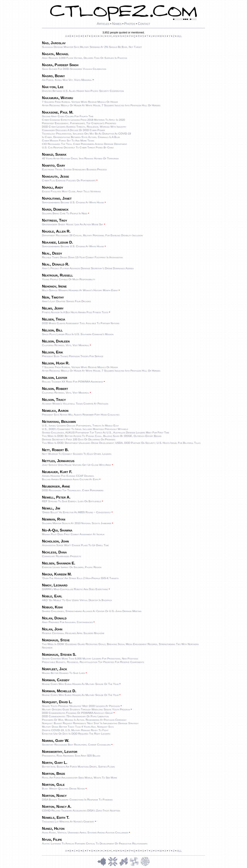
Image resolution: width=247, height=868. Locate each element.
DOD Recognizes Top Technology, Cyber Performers (73, 490)
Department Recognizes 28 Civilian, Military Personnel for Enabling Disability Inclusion (92, 235)
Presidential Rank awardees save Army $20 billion (71, 756)
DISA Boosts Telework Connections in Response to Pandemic (77, 800)
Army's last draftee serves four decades (66, 301)
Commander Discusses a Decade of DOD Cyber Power (73, 130)
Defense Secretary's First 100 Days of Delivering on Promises (79, 439)
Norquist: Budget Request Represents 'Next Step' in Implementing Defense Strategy (90, 723)
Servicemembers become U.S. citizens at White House (73, 202)
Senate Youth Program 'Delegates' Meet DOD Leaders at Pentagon (81, 706)
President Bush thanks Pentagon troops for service (73, 356)
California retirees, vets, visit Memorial (66, 345)
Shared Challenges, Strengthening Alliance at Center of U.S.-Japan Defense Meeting (92, 611)
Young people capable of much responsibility (69, 279)
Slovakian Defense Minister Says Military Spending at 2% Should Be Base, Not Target (92, 47)
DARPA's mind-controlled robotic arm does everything (75, 589)
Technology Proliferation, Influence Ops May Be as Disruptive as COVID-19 (86, 134)
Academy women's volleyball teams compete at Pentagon (75, 404)
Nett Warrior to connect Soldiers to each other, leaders (77, 454)
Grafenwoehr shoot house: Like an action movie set (73, 224)
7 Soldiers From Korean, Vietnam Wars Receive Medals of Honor (80, 102)
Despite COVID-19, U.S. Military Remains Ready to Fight (75, 730)
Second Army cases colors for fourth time (68, 116)
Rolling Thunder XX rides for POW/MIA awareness (72, 382)
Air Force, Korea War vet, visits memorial (67, 80)
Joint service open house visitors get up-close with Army (77, 465)
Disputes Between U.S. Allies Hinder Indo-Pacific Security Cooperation (83, 91)
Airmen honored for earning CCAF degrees (68, 476)
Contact (144, 24)
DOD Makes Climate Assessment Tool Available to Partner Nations (81, 323)
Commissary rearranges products (61, 556)
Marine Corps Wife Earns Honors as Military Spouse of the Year (80, 684)
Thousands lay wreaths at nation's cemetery (68, 822)
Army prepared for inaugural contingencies (67, 622)
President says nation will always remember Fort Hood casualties (81, 415)
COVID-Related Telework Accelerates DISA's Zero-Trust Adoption (81, 811)
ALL (180, 36)
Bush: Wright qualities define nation (63, 789)
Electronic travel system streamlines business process (74, 169)
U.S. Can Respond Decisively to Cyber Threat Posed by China (78, 147)
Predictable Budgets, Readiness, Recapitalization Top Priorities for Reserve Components (93, 662)
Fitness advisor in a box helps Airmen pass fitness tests (75, 312)
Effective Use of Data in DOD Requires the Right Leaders (76, 734)
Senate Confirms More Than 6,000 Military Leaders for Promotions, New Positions (90, 659)
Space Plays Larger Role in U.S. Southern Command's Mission (78, 334)
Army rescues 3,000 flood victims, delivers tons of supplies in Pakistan (84, 58)
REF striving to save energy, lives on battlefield (72, 501)
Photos (130, 24)
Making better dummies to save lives (63, 673)
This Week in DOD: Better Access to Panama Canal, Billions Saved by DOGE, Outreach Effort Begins (102, 436)
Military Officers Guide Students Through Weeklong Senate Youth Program (86, 709)
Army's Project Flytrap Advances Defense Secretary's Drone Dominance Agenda (88, 268)
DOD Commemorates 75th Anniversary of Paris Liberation (75, 716)
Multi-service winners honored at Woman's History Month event (80, 290)
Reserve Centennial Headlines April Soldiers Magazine (73, 633)
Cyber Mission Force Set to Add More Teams (68, 140)
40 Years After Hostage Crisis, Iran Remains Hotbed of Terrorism (80, 158)
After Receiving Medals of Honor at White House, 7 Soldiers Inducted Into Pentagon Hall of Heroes (101, 105)
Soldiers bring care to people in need (65, 213)
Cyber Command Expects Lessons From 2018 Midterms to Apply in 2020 (83, 120)
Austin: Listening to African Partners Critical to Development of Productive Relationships (95, 843)
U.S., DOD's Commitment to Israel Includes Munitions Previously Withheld (85, 429)
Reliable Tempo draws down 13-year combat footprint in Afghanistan (82, 257)
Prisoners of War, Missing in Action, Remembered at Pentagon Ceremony (84, 720)
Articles (103, 24)
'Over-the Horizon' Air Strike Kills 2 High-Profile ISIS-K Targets (80, 578)
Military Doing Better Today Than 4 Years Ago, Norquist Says (78, 727)
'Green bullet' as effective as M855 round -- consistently (76, 512)
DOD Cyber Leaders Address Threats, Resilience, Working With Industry (84, 127)
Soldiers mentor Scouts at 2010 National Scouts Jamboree (77, 523)
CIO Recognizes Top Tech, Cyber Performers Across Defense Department (85, 144)
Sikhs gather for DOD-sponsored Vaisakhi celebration (74, 69)
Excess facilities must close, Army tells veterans (71, 191)
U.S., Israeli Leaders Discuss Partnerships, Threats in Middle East (80, 426)
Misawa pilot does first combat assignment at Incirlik (73, 534)
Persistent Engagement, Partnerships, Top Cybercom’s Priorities (79, 123)
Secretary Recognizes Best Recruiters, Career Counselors (76, 745)
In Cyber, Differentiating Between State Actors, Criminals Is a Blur (81, 137)
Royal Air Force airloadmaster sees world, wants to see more (79, 778)
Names (117, 24)
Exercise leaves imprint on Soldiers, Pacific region (72, 567)
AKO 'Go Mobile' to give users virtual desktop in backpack (77, 600)
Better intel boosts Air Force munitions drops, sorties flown (78, 767)
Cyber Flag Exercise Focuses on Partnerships (69, 180)
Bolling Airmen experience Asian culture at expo (70, 479)
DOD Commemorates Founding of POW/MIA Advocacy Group (77, 713)
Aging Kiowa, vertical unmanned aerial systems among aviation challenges (85, 832)
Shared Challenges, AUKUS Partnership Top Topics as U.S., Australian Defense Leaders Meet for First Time (106, 432)
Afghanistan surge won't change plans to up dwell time (75, 545)
